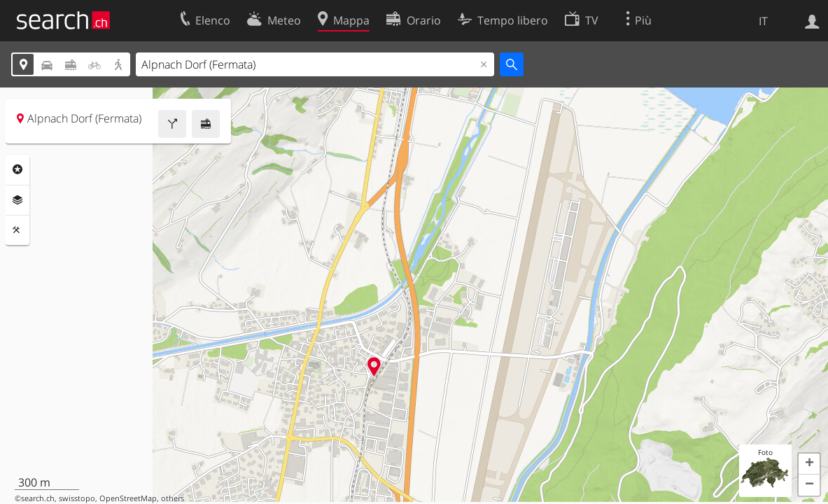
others (173, 498)
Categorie (17, 169)
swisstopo (77, 498)
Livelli (17, 200)
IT (763, 21)
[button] (809, 464)
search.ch (38, 498)
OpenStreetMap (128, 498)
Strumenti (17, 230)
